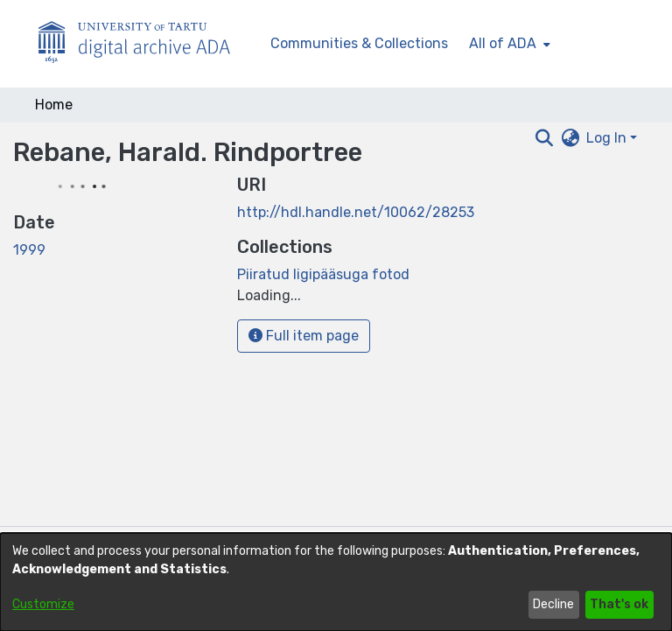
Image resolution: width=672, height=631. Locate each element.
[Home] (143, 44)
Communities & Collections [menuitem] (359, 43)
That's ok (619, 604)
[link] (323, 274)
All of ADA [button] (503, 43)
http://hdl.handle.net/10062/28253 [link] (356, 212)
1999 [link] (29, 250)
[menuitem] (508, 44)
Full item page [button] (304, 336)
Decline (553, 604)
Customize (43, 604)
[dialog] (336, 582)
